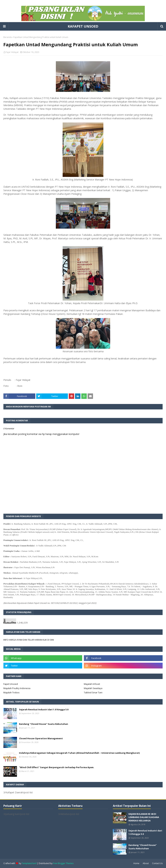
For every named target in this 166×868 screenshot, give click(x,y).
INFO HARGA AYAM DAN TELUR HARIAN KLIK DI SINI (29, 640)
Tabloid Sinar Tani (93, 692)
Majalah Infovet (92, 684)
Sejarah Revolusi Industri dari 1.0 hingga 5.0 (44, 709)
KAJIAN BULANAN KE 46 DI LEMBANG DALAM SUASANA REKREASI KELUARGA (144, 817)
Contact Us (157, 863)
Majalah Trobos (11, 692)
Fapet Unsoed (11, 684)
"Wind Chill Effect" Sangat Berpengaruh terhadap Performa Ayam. (57, 767)
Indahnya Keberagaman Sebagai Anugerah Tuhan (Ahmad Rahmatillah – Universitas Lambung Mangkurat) (79, 753)
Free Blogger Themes (63, 863)
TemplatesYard (29, 863)
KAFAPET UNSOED (83, 26)
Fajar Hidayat (12, 52)
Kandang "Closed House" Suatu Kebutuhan (44, 724)
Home (136, 863)
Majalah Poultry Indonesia (17, 688)
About (146, 863)
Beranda (8, 37)
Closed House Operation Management (41, 738)
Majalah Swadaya (93, 688)
